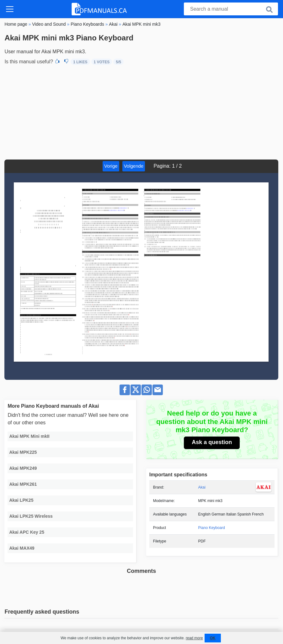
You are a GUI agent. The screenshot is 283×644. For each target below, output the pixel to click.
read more (194, 638)
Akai (202, 487)
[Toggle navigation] (10, 9)
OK (213, 638)
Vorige (111, 166)
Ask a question (212, 442)
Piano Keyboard (212, 528)
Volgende (134, 166)
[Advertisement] (141, 113)
